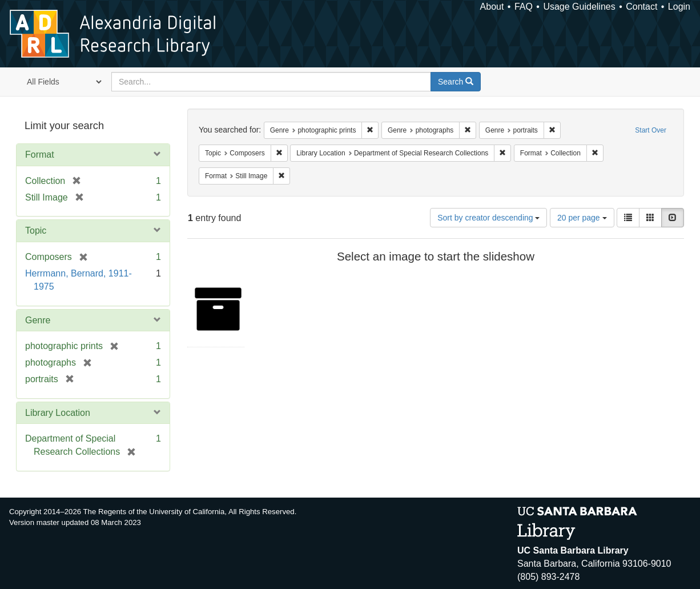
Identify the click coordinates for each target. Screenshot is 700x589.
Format (40, 155)
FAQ (524, 7)
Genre (38, 320)
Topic (36, 231)
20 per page (582, 218)
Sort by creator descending (488, 218)
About (492, 7)
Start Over (651, 130)
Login (679, 7)
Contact (641, 7)
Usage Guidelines (579, 7)
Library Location (58, 413)
